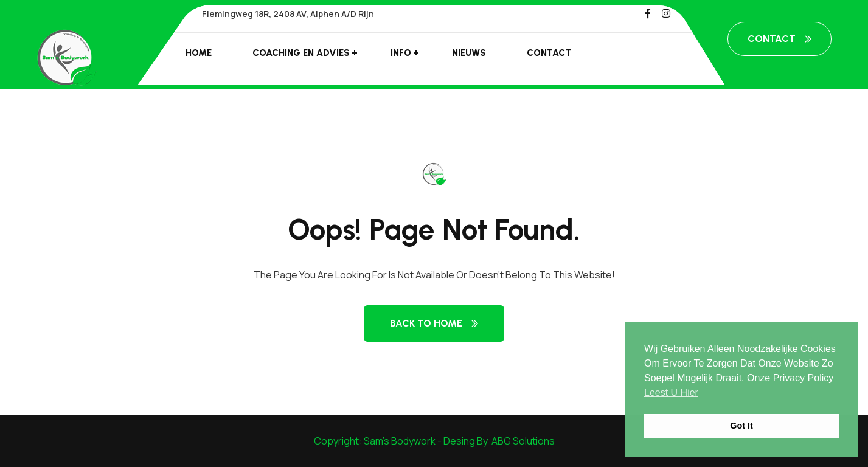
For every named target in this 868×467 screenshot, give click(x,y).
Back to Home (434, 323)
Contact (549, 53)
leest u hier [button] (671, 393)
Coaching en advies (301, 53)
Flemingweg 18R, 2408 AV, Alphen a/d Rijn (288, 14)
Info (401, 53)
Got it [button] (741, 426)
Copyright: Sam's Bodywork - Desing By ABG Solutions (434, 441)
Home (199, 53)
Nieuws (469, 53)
